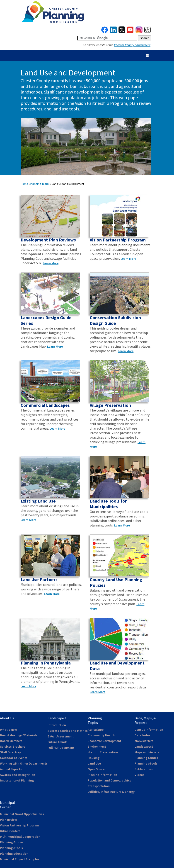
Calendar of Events (14, 758)
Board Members (11, 741)
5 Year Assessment (61, 736)
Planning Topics (40, 184)
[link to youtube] (130, 32)
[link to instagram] (139, 32)
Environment (97, 746)
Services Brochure (13, 746)
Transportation (99, 786)
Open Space (96, 769)
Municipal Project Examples (20, 859)
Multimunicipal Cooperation (20, 837)
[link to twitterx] (122, 32)
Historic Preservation (103, 752)
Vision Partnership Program (19, 825)
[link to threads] (148, 32)
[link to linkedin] (113, 32)
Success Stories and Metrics (68, 731)
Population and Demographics (109, 780)
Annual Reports (11, 769)
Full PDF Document (61, 748)
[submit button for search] (145, 38)
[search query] (107, 38)
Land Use (94, 763)
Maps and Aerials (147, 752)
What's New (8, 730)
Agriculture (96, 730)
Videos (139, 775)
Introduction (57, 725)
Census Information (149, 730)
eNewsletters (144, 741)
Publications (144, 769)
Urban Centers (10, 831)
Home (24, 184)
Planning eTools (146, 763)
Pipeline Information (102, 775)
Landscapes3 (144, 746)
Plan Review (8, 820)
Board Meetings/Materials (19, 735)
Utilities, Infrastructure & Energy (111, 792)
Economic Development (104, 741)
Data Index (142, 735)
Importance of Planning (17, 780)
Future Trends (58, 742)
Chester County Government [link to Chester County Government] (132, 45)
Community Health (101, 735)
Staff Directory (10, 752)
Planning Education (14, 854)
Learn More (51, 263)
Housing (94, 758)
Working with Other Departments (24, 763)
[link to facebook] (105, 32)
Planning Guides (146, 758)
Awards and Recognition (18, 775)
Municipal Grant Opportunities (22, 814)
